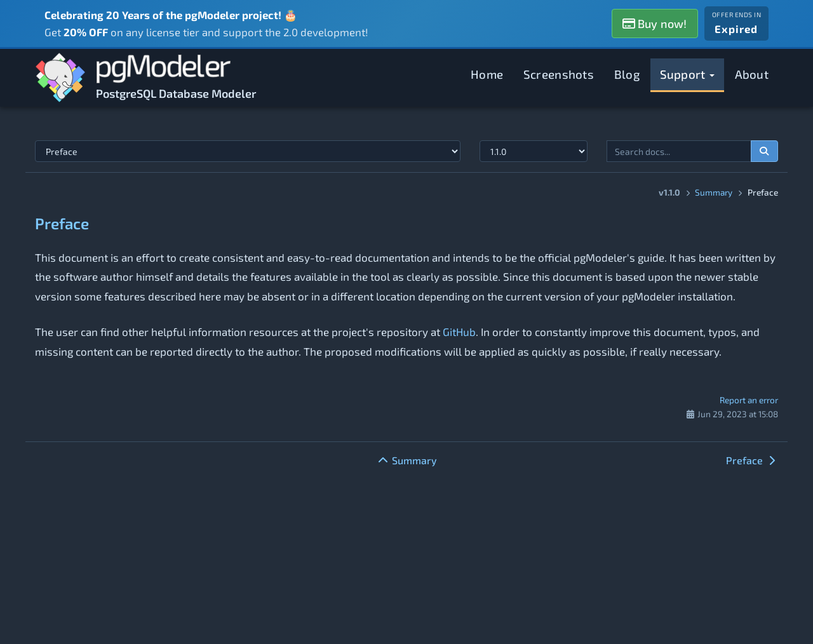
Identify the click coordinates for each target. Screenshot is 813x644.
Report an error (749, 400)
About (752, 74)
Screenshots (559, 74)
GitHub (459, 332)
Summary (714, 192)
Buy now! (655, 23)
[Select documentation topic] (248, 151)
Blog (627, 74)
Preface (62, 223)
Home (487, 74)
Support (687, 74)
